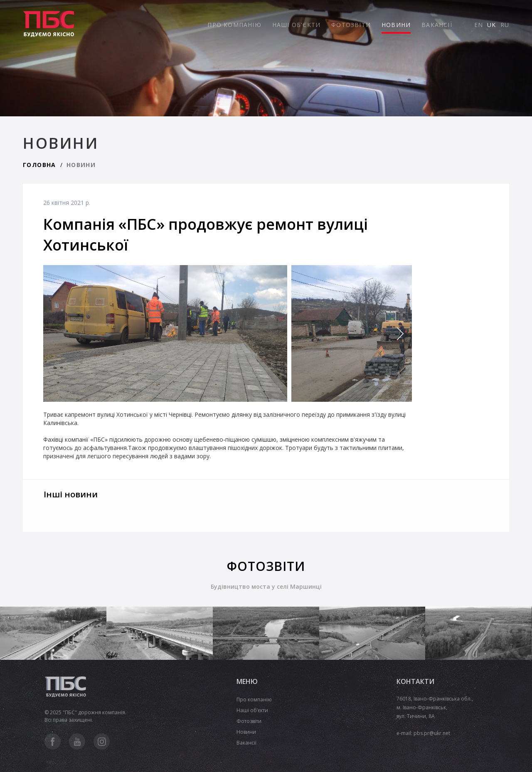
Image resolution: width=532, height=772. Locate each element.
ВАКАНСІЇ (437, 25)
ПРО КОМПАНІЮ (234, 25)
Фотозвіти (249, 721)
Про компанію (254, 699)
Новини (246, 732)
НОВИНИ (396, 25)
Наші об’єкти (252, 710)
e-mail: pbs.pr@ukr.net (423, 733)
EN (479, 25)
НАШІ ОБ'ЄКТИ (296, 25)
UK (491, 25)
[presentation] (383, 334)
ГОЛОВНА (39, 165)
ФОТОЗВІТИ (351, 25)
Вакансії (246, 743)
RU (505, 25)
